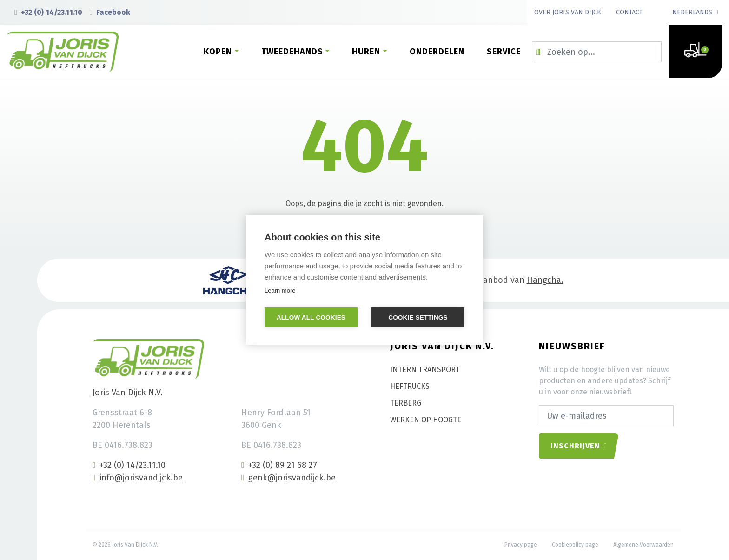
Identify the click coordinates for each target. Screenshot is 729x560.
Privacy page (521, 545)
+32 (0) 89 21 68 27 (279, 465)
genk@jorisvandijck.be (288, 478)
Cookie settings (418, 317)
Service (504, 52)
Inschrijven (579, 446)
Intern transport (425, 370)
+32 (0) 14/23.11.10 (48, 12)
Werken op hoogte (426, 420)
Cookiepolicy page (575, 545)
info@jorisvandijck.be (138, 478)
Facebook (110, 12)
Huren (366, 52)
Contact (629, 12)
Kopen (218, 52)
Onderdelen (437, 52)
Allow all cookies (311, 317)
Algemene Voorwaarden (643, 545)
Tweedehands (292, 52)
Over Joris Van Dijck (568, 12)
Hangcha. (545, 280)
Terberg (406, 403)
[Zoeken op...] (597, 52)
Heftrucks (410, 386)
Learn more (280, 290)
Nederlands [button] (692, 12)
